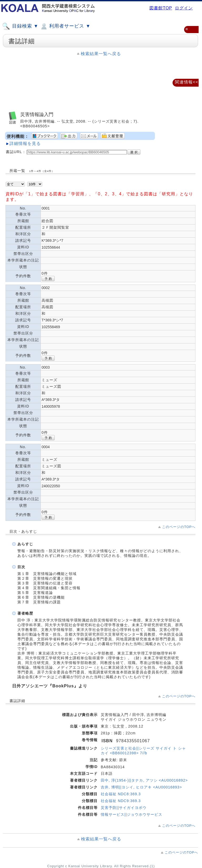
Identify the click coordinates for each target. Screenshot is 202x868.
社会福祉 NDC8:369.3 (121, 794)
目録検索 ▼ (20, 26)
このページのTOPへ (179, 527)
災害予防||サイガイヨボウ (124, 808)
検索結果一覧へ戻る (101, 54)
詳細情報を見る (25, 143)
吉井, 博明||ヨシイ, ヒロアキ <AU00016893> (141, 787)
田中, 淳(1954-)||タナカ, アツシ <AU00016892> (144, 780)
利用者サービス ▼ (65, 26)
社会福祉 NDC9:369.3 (121, 801)
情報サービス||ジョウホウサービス (132, 814)
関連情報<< (187, 82)
